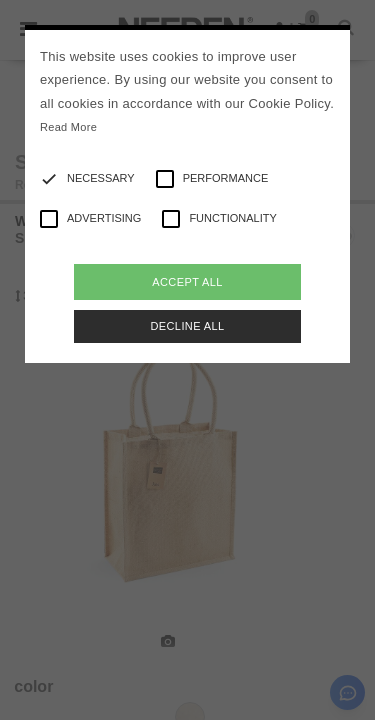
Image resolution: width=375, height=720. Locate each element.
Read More (68, 127)
